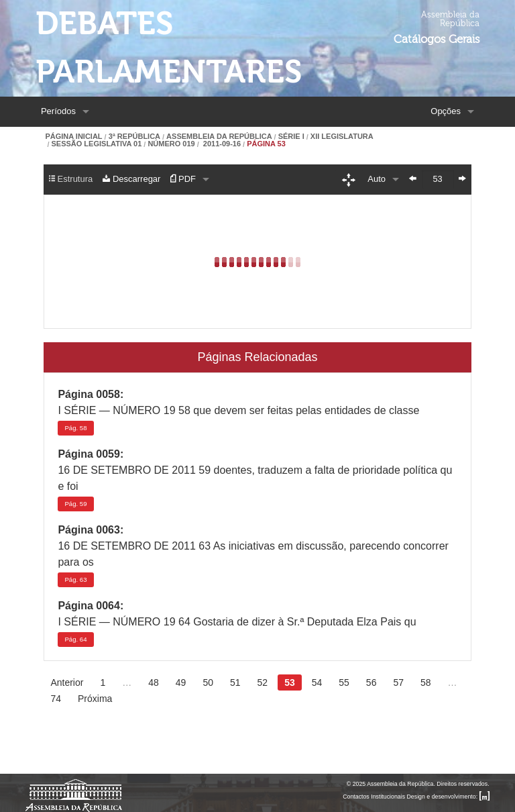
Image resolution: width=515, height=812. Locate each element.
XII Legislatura (342, 137)
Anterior (67, 682)
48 (154, 682)
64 (75, 639)
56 (371, 682)
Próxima (95, 699)
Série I (291, 137)
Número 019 (171, 144)
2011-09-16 (221, 144)
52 (263, 682)
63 (75, 579)
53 (290, 682)
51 (235, 682)
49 (181, 682)
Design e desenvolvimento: (448, 797)
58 (75, 428)
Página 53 (266, 144)
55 (344, 682)
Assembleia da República (219, 137)
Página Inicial (73, 137)
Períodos (58, 111)
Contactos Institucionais (374, 797)
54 (317, 682)
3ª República (134, 137)
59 (75, 504)
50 (208, 682)
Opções (446, 111)
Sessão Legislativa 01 (96, 144)
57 (398, 682)
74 (56, 699)
